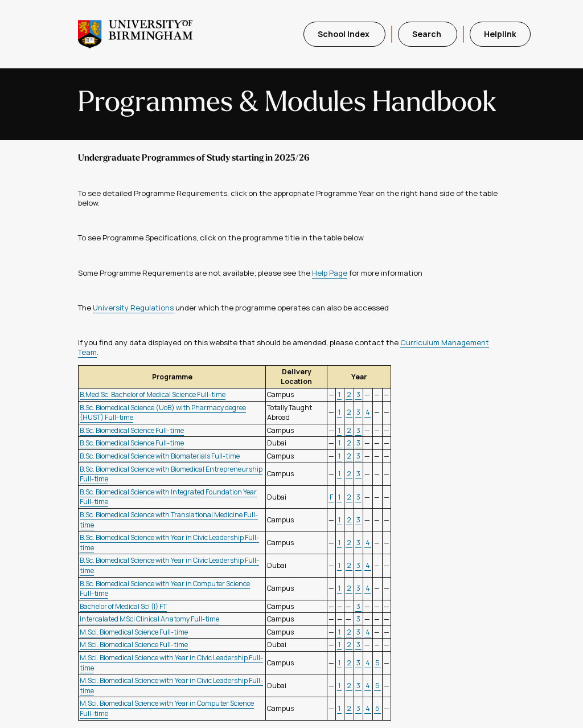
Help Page (330, 273)
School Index (344, 34)
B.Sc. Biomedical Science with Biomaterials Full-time (160, 456)
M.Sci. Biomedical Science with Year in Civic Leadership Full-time (171, 663)
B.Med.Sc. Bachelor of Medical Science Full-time (153, 394)
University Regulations (133, 308)
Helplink (500, 34)
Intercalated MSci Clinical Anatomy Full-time (149, 619)
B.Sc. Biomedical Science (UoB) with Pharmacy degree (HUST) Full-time (163, 413)
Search (428, 34)
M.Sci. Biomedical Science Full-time (134, 632)
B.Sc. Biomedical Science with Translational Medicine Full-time (169, 520)
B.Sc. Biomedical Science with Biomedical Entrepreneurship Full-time (171, 474)
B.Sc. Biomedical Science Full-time (132, 430)
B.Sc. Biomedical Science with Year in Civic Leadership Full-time (169, 543)
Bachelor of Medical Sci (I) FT (123, 606)
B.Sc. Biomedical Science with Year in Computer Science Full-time (165, 589)
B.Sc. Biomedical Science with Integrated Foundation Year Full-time (168, 497)
